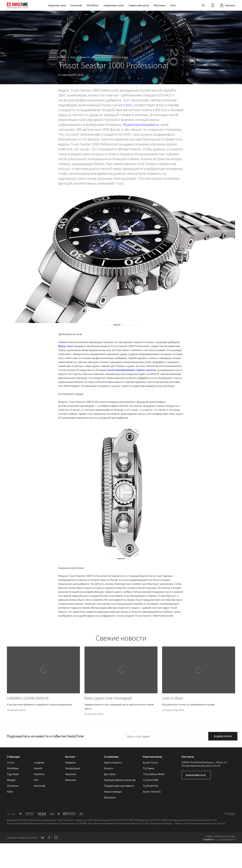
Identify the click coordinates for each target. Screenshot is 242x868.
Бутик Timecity (152, 792)
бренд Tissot (66, 346)
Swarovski (76, 5)
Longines (39, 762)
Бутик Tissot (150, 762)
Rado (10, 792)
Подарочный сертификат (119, 786)
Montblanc (93, 5)
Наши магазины (152, 757)
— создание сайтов (219, 840)
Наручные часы (57, 5)
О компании (111, 757)
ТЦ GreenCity (150, 786)
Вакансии (110, 797)
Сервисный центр (139, 5)
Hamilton (39, 774)
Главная (62, 57)
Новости (85, 57)
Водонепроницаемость (141, 125)
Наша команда (113, 792)
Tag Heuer (13, 774)
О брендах (13, 757)
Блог (173, 5)
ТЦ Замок (149, 768)
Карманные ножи (114, 5)
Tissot (11, 762)
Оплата (108, 768)
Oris (36, 780)
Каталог (70, 757)
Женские (70, 780)
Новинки (70, 762)
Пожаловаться (196, 775)
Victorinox (13, 786)
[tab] (109, 325)
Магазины (160, 5)
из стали (125, 105)
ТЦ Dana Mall (150, 780)
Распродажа (73, 768)
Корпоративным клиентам (120, 780)
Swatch (38, 768)
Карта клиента (113, 762)
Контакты (188, 757)
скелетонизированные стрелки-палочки (132, 370)
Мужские (71, 774)
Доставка (110, 774)
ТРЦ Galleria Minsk (154, 774)
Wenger (11, 780)
